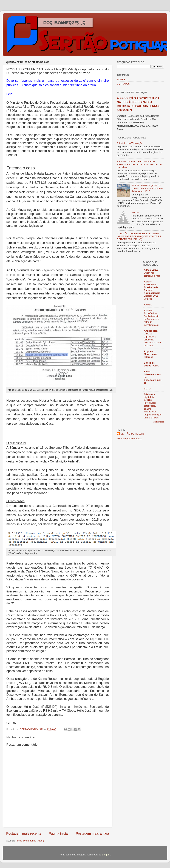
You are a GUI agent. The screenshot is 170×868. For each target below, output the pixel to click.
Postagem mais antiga (92, 833)
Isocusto (136, 212)
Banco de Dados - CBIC (152, 364)
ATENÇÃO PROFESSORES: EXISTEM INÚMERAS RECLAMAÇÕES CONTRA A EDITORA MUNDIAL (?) (139, 236)
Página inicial (59, 833)
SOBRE (121, 79)
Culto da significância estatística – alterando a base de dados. (152, 340)
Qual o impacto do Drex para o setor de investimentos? (152, 321)
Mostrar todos (158, 422)
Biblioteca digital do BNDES (150, 397)
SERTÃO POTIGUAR (132, 434)
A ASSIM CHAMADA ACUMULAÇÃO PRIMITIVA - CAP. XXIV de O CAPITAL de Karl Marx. (139, 164)
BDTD (147, 389)
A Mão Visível (152, 270)
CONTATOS (123, 84)
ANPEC (148, 305)
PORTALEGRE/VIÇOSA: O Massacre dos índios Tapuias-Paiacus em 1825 (147, 188)
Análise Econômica (150, 312)
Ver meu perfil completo (129, 439)
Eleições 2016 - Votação (152, 297)
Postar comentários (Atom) (30, 841)
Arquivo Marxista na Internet (151, 354)
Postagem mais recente (24, 833)
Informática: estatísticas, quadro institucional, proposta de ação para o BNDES (153, 410)
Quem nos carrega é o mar (152, 274)
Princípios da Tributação (130, 143)
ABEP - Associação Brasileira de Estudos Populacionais (152, 287)
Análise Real (151, 331)
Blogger (106, 855)
